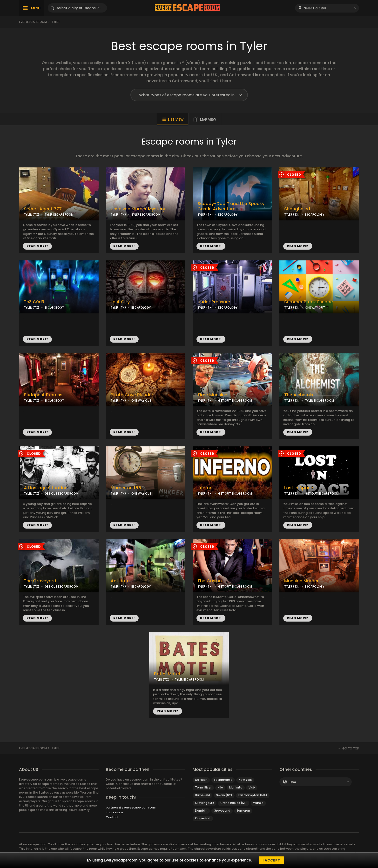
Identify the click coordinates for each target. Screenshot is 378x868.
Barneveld (202, 795)
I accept (271, 860)
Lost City (120, 302)
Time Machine (212, 395)
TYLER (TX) (32, 215)
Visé (252, 787)
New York (245, 780)
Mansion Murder (301, 581)
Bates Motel (167, 674)
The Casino (210, 581)
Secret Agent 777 (43, 209)
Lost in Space (299, 488)
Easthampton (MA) (253, 795)
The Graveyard (40, 581)
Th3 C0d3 (34, 302)
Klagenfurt (203, 818)
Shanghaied (297, 209)
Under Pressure (214, 302)
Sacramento (223, 780)
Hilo (220, 787)
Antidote (120, 581)
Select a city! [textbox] (315, 8)
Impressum (114, 812)
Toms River (203, 787)
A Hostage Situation (46, 488)
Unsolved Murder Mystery (138, 209)
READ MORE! (37, 246)
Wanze (258, 803)
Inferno (205, 488)
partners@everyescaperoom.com (131, 807)
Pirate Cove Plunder (132, 395)
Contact (112, 817)
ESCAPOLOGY (228, 215)
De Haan (201, 780)
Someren (243, 811)
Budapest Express (43, 395)
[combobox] (327, 8)
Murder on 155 (126, 488)
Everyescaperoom (33, 22)
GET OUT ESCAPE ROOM (235, 401)
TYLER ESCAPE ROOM (59, 215)
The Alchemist (300, 395)
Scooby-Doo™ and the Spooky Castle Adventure (231, 206)
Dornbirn (201, 811)
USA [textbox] (293, 782)
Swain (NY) (224, 795)
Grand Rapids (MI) (234, 803)
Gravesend (222, 811)
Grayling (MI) (205, 803)
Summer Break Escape (309, 302)
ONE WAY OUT (315, 308)
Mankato (236, 787)
